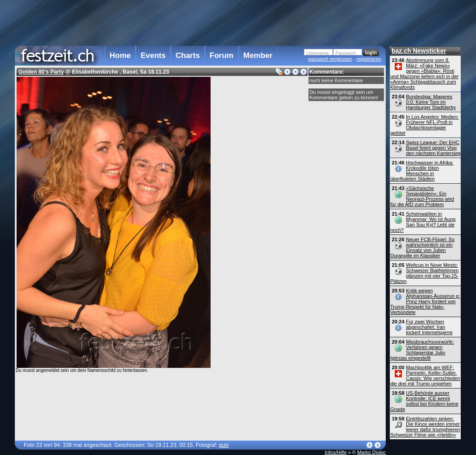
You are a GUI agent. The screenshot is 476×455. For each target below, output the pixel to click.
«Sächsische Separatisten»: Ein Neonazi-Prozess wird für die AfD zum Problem (422, 196)
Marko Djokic (371, 452)
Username (318, 53)
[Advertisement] (200, 22)
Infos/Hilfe (336, 452)
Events (153, 55)
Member (258, 55)
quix (224, 445)
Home (120, 55)
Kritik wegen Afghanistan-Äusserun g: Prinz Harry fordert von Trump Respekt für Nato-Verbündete (425, 301)
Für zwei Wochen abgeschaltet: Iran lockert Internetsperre (429, 327)
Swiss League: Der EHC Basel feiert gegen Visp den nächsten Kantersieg (433, 148)
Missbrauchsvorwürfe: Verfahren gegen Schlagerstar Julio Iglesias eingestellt (422, 350)
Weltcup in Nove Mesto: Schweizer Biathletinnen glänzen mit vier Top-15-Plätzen (424, 273)
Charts (188, 55)
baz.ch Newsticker (419, 51)
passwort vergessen (330, 59)
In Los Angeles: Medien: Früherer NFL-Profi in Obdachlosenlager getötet (424, 125)
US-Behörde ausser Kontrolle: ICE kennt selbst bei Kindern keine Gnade (424, 401)
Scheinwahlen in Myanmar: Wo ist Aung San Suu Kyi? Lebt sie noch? (423, 222)
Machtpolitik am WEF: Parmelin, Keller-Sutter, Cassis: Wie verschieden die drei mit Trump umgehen (425, 375)
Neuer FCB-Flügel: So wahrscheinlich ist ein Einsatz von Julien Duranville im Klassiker (422, 247)
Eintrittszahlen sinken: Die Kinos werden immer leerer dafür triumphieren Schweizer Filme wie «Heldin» (425, 427)
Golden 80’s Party (41, 72)
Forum (222, 55)
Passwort (346, 53)
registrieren (369, 59)
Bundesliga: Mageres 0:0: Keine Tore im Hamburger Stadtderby (431, 102)
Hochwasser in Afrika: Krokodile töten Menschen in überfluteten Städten (422, 171)
